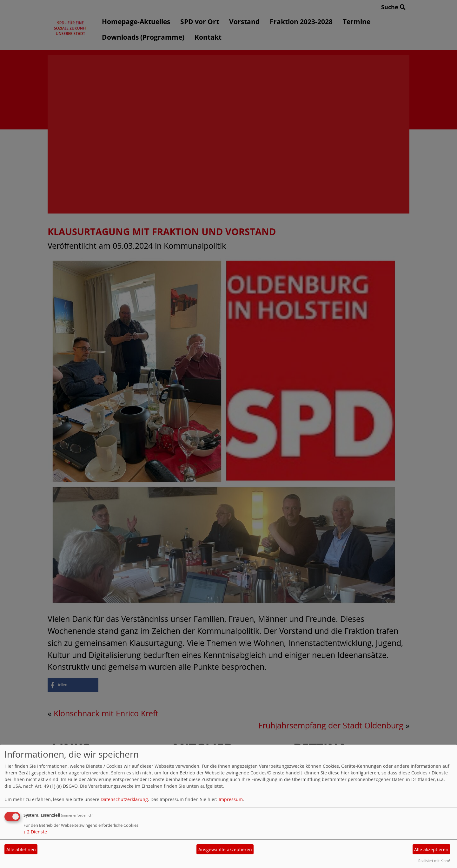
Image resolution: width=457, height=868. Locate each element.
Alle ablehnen (21, 849)
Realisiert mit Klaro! (434, 861)
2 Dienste (35, 832)
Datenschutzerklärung (124, 799)
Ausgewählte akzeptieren (225, 849)
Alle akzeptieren (431, 849)
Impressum (231, 799)
